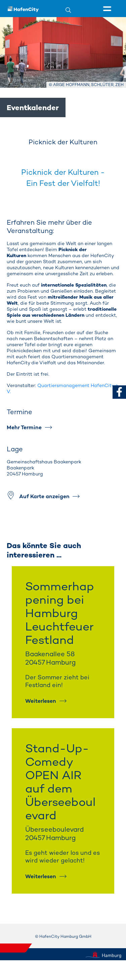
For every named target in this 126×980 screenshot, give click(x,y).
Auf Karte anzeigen (44, 496)
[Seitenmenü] (108, 9)
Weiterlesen (41, 701)
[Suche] (72, 10)
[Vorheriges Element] (19, 520)
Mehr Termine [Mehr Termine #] (24, 427)
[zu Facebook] (119, 392)
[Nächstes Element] (108, 520)
